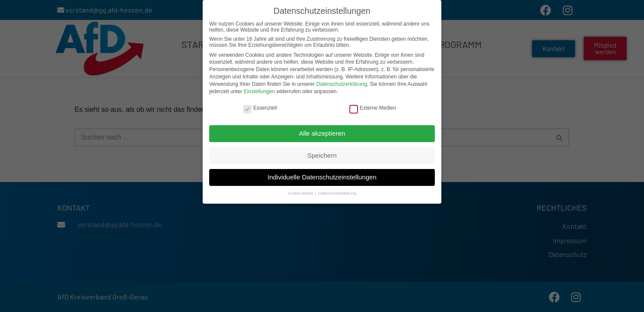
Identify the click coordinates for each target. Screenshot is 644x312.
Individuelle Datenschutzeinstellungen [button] (322, 175)
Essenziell (260, 106)
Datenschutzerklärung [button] (337, 192)
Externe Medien (373, 106)
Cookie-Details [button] (301, 192)
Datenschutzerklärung (342, 82)
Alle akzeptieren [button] (322, 131)
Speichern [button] (322, 153)
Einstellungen (259, 89)
